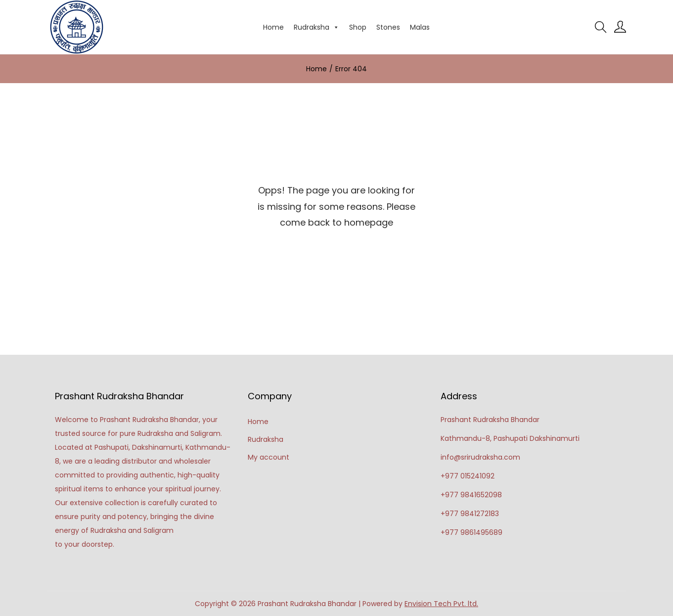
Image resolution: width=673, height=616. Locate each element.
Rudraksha (316, 27)
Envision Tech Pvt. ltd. (441, 604)
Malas (420, 27)
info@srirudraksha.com (480, 457)
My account (269, 457)
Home (273, 27)
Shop (358, 27)
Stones (388, 27)
